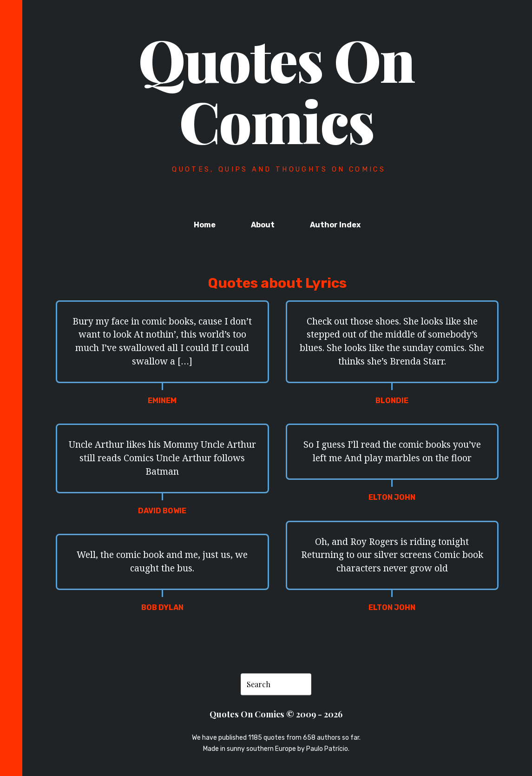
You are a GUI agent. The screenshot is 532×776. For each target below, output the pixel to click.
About (263, 225)
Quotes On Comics (276, 90)
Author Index (335, 225)
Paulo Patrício (327, 749)
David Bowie (162, 511)
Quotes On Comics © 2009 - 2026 (276, 714)
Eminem (162, 401)
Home (205, 225)
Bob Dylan (162, 607)
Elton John (392, 497)
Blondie (392, 401)
